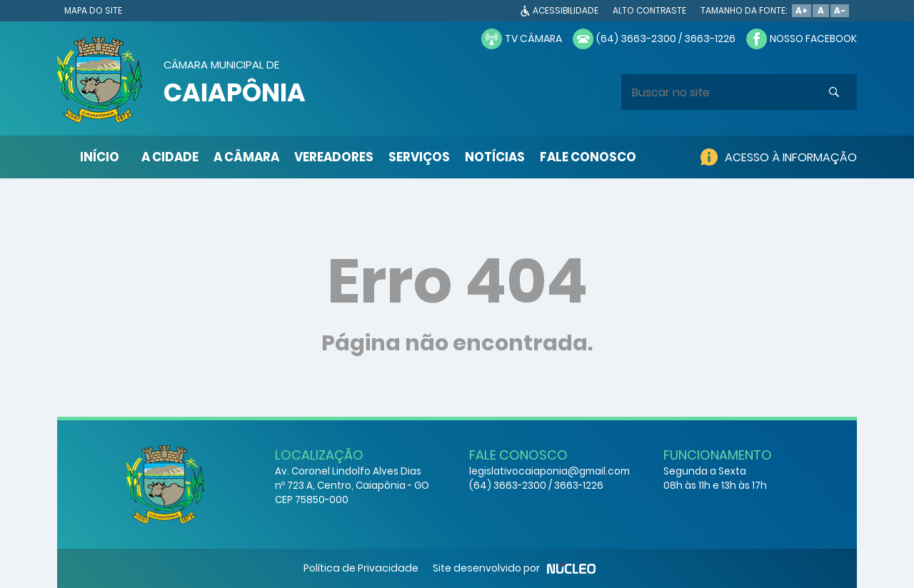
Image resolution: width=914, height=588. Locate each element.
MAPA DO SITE (93, 10)
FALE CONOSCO (588, 157)
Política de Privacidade (361, 568)
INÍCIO (100, 157)
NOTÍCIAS (495, 157)
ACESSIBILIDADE (566, 10)
